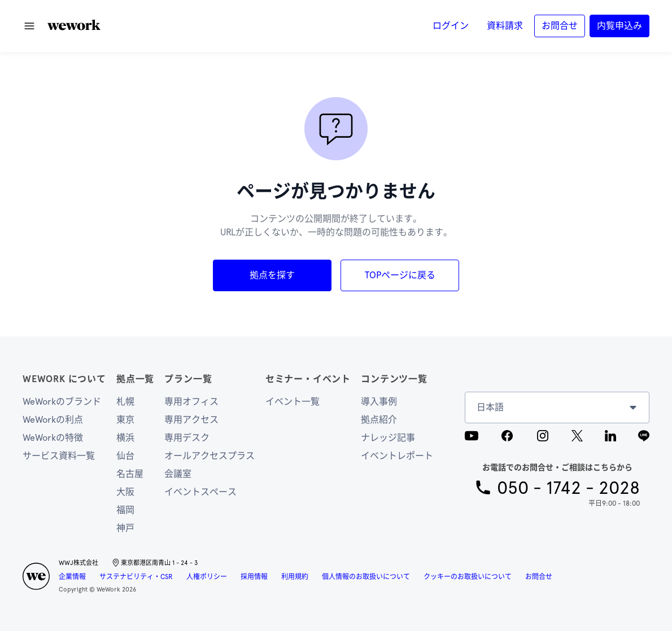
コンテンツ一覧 (394, 379)
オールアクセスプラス (210, 456)
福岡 (125, 510)
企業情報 (72, 577)
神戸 (125, 528)
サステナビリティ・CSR (136, 577)
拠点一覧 (135, 379)
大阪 (125, 492)
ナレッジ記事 (388, 438)
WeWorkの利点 (53, 420)
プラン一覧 (188, 379)
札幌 (125, 402)
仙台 (125, 456)
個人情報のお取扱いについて (366, 577)
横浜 (125, 438)
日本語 (490, 407)
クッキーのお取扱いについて (468, 577)
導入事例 (379, 402)
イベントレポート (397, 456)
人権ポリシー (207, 577)
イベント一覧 (293, 402)
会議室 (178, 474)
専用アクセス (191, 420)
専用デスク (187, 438)
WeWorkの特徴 (53, 438)
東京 (125, 420)
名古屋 (130, 474)
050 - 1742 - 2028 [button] (568, 487)
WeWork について (64, 379)
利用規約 (295, 577)
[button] (74, 25)
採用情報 (254, 577)
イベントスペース (200, 492)
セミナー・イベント (308, 379)
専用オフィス (191, 402)
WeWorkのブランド (62, 402)
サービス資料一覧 (59, 456)
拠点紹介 (379, 420)
